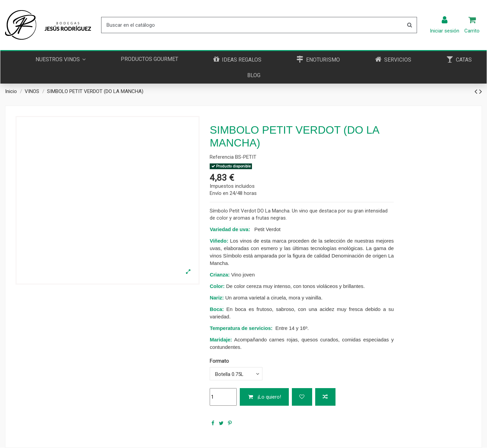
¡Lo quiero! (264, 397)
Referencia (222, 157)
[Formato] (236, 374)
